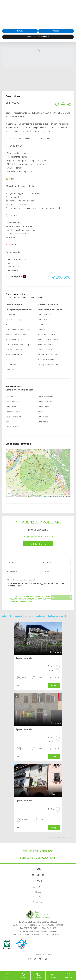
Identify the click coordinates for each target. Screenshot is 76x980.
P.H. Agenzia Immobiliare (38, 522)
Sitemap (38, 892)
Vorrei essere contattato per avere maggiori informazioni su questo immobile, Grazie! (38, 585)
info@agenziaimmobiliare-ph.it (38, 537)
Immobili (38, 881)
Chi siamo (38, 875)
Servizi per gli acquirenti (38, 858)
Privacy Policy (38, 897)
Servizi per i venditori (38, 851)
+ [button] (9, 490)
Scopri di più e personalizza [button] (38, 975)
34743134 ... (38, 544)
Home (38, 869)
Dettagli (54, 685)
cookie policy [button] (57, 951)
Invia (55, 598)
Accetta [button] (56, 969)
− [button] (9, 494)
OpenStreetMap (57, 496)
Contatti (38, 887)
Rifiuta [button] (20, 969)
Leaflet (45, 496)
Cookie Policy (38, 902)
